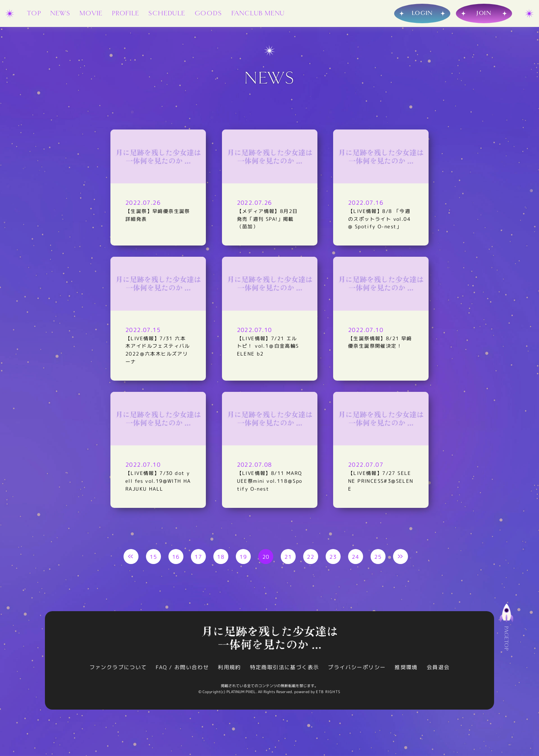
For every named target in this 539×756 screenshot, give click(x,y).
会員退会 (438, 669)
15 (154, 558)
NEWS (60, 13)
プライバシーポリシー (357, 669)
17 (199, 558)
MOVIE (91, 13)
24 (356, 558)
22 (311, 558)
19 (243, 558)
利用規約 (229, 669)
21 (288, 558)
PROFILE (126, 13)
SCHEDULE (167, 13)
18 (221, 558)
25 (378, 558)
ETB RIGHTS (328, 693)
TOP (34, 13)
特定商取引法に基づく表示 (285, 669)
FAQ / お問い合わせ (182, 669)
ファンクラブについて (118, 669)
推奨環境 (406, 669)
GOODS (208, 13)
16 (176, 558)
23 (333, 558)
